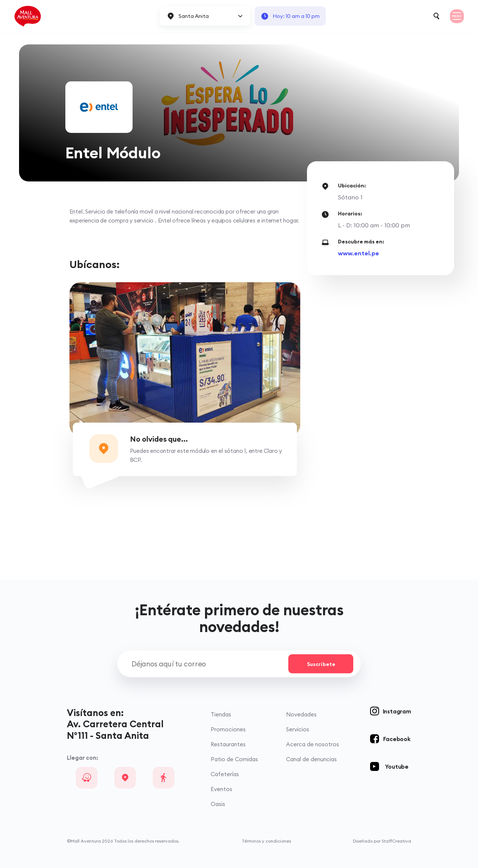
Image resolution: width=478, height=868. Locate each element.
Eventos (221, 789)
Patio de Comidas (234, 759)
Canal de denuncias (311, 759)
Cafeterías (225, 774)
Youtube (397, 767)
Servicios (298, 729)
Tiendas (221, 714)
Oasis (218, 804)
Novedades (301, 714)
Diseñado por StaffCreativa (382, 841)
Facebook (397, 739)
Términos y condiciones (266, 841)
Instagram (397, 711)
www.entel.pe (358, 253)
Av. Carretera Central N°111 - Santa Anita (115, 730)
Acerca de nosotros (313, 744)
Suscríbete (321, 664)
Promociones (228, 729)
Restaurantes (228, 744)
